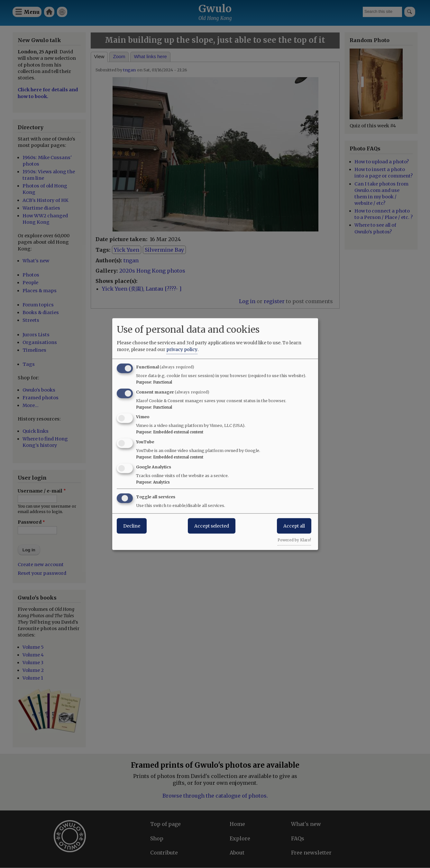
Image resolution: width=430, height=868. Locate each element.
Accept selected (212, 526)
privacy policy (182, 349)
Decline (132, 526)
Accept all (294, 526)
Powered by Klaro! (294, 540)
